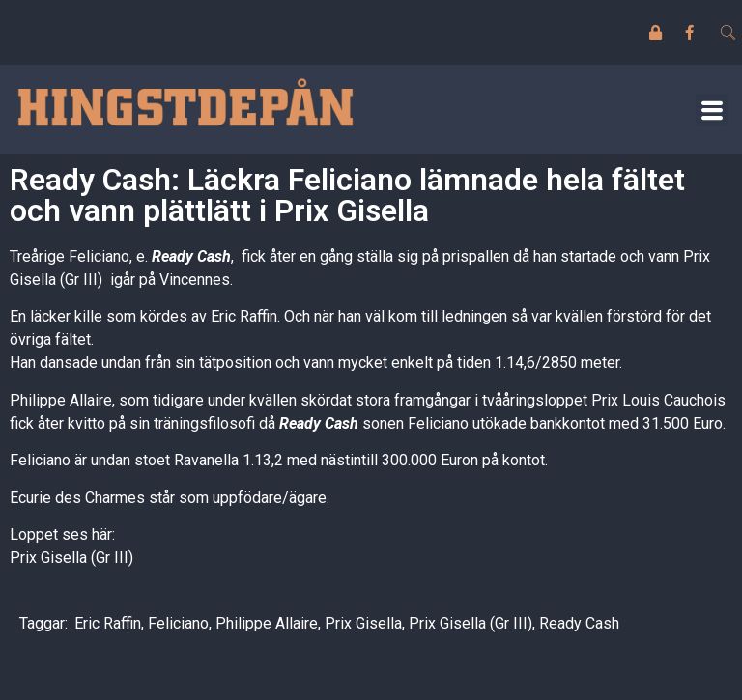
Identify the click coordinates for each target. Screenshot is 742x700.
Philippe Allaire (267, 623)
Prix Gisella (363, 623)
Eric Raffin (108, 623)
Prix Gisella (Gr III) (71, 558)
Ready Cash (579, 623)
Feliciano (178, 623)
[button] (712, 110)
